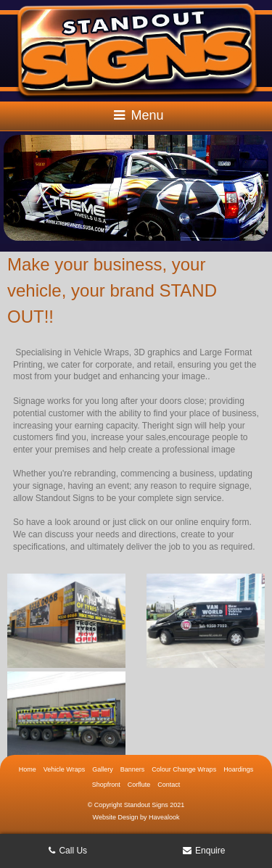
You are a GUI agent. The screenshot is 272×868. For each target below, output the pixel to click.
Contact (169, 785)
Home (28, 769)
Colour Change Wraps (184, 769)
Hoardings (238, 769)
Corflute (139, 785)
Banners (133, 769)
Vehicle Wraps (64, 769)
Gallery (103, 769)
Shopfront (106, 785)
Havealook (164, 817)
